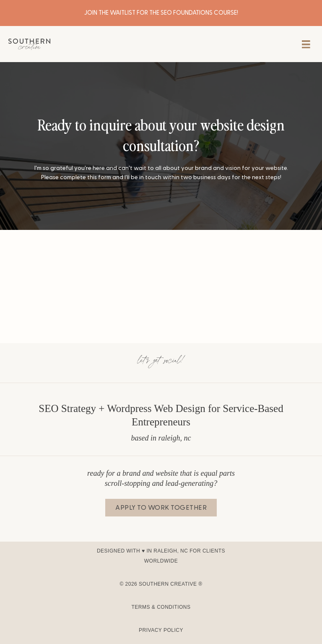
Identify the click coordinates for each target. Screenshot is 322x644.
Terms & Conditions (161, 607)
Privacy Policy (161, 630)
